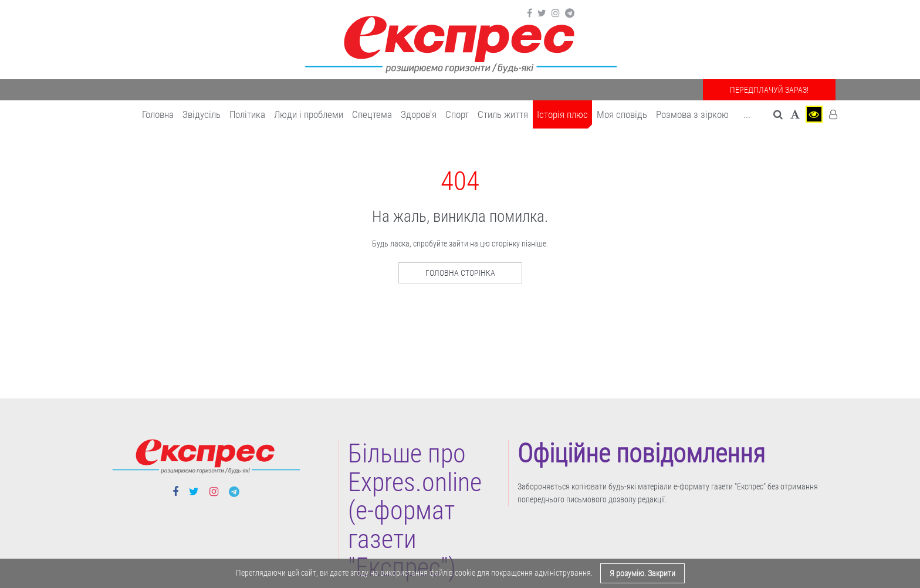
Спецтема (372, 114)
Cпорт (457, 114)
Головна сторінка (460, 273)
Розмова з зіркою (692, 114)
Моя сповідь (622, 114)
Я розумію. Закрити (642, 573)
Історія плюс (562, 114)
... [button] (747, 114)
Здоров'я (419, 114)
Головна (158, 114)
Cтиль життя (503, 114)
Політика (247, 114)
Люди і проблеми (309, 114)
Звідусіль (202, 114)
